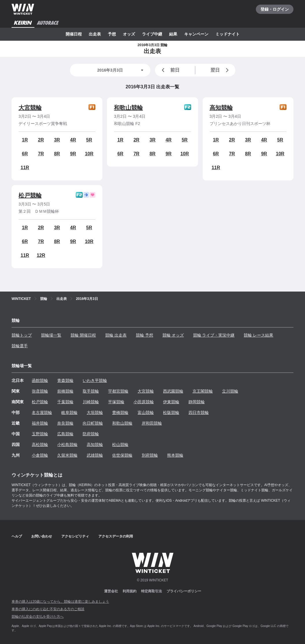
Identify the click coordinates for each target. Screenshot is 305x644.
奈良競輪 (65, 423)
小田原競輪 (144, 402)
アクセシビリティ (75, 536)
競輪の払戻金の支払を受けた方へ (38, 617)
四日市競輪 (199, 412)
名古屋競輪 (42, 412)
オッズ (129, 34)
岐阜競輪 (69, 412)
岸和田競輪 (152, 423)
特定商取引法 (151, 591)
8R (57, 154)
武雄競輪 (95, 455)
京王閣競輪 (203, 391)
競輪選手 (20, 346)
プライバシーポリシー (184, 591)
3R (57, 140)
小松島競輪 (67, 445)
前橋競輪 (65, 391)
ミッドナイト (228, 34)
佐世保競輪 (122, 455)
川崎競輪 (91, 402)
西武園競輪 (173, 391)
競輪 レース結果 (258, 335)
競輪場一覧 (51, 335)
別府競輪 (150, 455)
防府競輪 (91, 434)
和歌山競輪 (128, 108)
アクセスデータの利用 (116, 536)
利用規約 (130, 591)
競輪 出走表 (116, 335)
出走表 (95, 34)
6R (25, 154)
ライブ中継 (152, 34)
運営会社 (111, 591)
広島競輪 (65, 434)
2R (41, 140)
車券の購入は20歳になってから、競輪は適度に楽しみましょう (60, 602)
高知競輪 (221, 108)
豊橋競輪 (120, 412)
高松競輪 (40, 445)
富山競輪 (146, 412)
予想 (112, 34)
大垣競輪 (95, 412)
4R (73, 140)
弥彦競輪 (40, 391)
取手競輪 (91, 391)
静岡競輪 (197, 402)
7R (41, 154)
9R (73, 154)
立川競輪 (230, 391)
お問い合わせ (42, 536)
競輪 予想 (145, 335)
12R (41, 255)
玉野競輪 (40, 434)
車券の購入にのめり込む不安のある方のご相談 (48, 609)
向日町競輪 (93, 423)
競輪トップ (22, 335)
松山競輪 (120, 445)
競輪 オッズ (173, 335)
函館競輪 (40, 380)
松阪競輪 (171, 412)
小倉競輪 (40, 455)
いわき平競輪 (95, 380)
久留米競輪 (67, 455)
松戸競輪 (30, 195)
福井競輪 (40, 423)
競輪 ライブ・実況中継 (214, 335)
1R (25, 140)
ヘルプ (17, 536)
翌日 (221, 70)
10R (89, 154)
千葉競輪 (65, 402)
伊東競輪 (171, 402)
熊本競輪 (175, 455)
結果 (173, 34)
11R (25, 168)
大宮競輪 (30, 108)
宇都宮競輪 (118, 391)
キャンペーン (196, 34)
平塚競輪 (116, 402)
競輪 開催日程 (83, 335)
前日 (170, 70)
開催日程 (74, 34)
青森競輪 (65, 380)
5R (89, 140)
